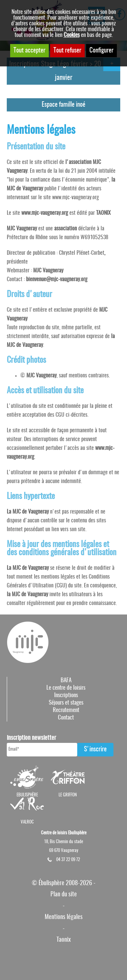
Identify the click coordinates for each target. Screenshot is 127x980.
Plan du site (64, 894)
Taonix (64, 940)
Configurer (101, 51)
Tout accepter (29, 51)
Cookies (72, 35)
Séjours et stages (66, 703)
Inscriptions (66, 695)
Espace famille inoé (63, 105)
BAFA (66, 680)
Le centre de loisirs (66, 688)
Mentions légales (64, 917)
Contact (66, 718)
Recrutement (66, 710)
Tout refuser (67, 51)
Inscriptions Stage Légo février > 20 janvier (55, 71)
